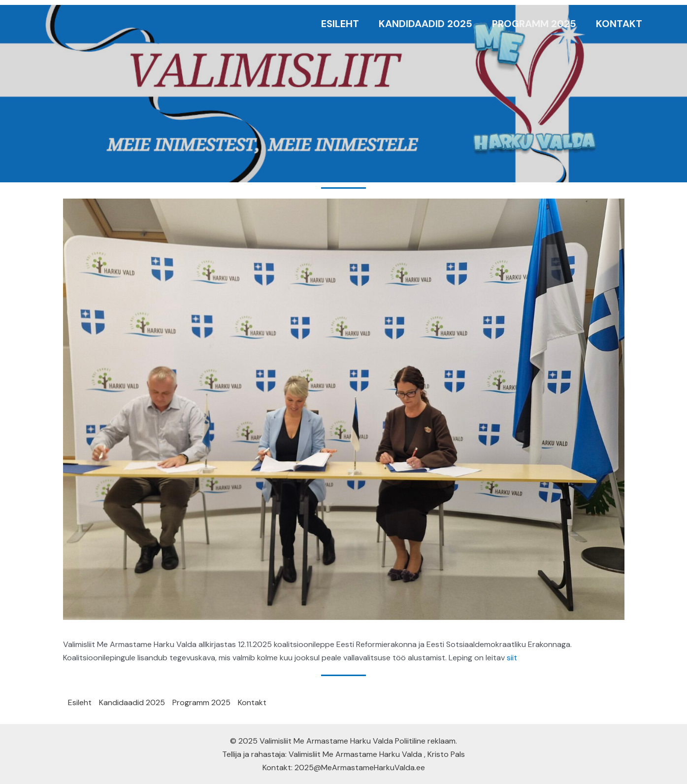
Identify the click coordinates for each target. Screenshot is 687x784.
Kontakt (619, 24)
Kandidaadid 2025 (425, 24)
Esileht (340, 24)
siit (512, 658)
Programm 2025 (534, 24)
